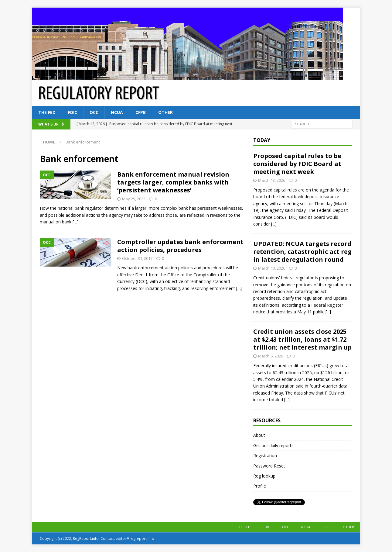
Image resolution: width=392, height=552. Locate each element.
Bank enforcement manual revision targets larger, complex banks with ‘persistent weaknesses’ (173, 182)
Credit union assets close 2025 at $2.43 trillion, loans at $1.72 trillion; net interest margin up (302, 339)
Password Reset (269, 466)
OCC (94, 112)
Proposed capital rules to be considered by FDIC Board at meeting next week (297, 164)
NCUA (117, 112)
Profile (260, 486)
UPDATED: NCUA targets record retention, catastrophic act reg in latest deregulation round (302, 252)
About (259, 435)
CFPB (141, 112)
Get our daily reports (273, 445)
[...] (274, 224)
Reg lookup (264, 476)
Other (165, 112)
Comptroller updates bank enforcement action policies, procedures (180, 246)
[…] (76, 222)
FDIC (73, 112)
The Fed (47, 112)
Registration (265, 455)
